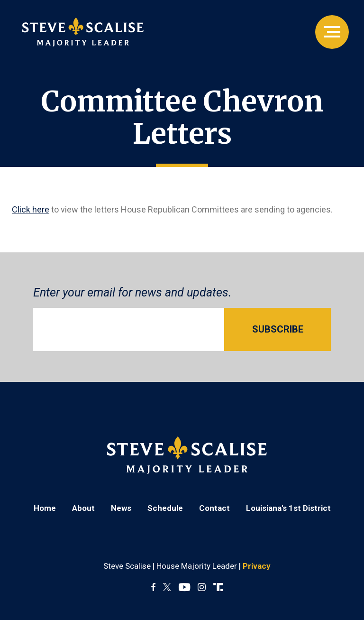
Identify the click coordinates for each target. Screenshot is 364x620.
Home (45, 508)
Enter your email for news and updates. (132, 292)
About (83, 508)
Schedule (165, 508)
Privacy (257, 566)
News (121, 508)
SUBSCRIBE (278, 329)
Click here (31, 209)
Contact (214, 508)
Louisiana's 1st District (288, 508)
